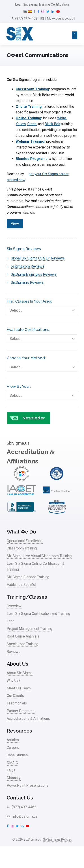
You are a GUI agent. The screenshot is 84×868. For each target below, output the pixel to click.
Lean (11, 621)
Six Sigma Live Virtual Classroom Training (39, 556)
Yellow (21, 124)
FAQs (11, 770)
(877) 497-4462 (25, 18)
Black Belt (52, 124)
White (62, 118)
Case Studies (17, 755)
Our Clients (15, 696)
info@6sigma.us (22, 816)
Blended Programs (32, 159)
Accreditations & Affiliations (28, 719)
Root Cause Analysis (23, 636)
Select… (43, 310)
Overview (14, 606)
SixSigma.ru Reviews (27, 282)
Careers (13, 747)
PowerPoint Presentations (28, 785)
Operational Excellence (25, 541)
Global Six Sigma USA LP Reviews (38, 258)
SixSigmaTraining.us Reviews (34, 274)
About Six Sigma (20, 673)
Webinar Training (30, 141)
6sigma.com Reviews (28, 266)
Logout (69, 18)
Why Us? (14, 681)
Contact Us (20, 798)
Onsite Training (29, 107)
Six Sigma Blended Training (28, 577)
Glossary (14, 778)
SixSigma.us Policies (57, 839)
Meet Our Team (19, 688)
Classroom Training (32, 89)
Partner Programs (21, 711)
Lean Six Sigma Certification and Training (38, 614)
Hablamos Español (21, 585)
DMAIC (12, 763)
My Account (55, 18)
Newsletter (27, 418)
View (15, 224)
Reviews (14, 652)
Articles (13, 740)
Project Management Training (29, 629)
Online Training (28, 118)
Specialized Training (23, 644)
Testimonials (17, 703)
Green (32, 124)
